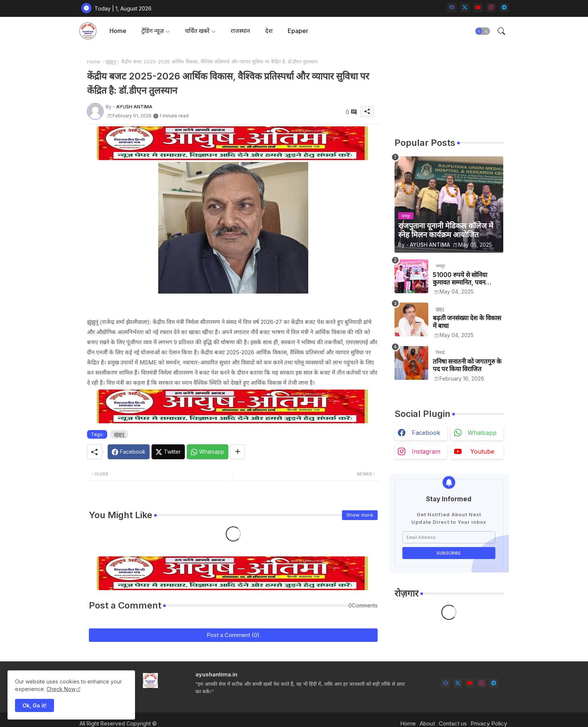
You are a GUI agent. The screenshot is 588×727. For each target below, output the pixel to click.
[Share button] (238, 452)
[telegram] (504, 8)
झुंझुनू (111, 61)
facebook (426, 433)
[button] (483, 31)
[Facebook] (129, 452)
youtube (482, 451)
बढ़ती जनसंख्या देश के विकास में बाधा (467, 322)
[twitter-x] (465, 8)
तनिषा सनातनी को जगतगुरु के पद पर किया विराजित (467, 365)
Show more (360, 515)
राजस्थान (240, 31)
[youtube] (478, 8)
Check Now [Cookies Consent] (61, 689)
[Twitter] (168, 452)
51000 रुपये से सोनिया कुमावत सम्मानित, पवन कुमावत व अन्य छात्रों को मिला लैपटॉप (466, 279)
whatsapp (482, 433)
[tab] (118, 31)
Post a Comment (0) (233, 635)
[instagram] (491, 8)
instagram (426, 451)
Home (118, 31)
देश (269, 31)
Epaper (298, 31)
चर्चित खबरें (197, 31)
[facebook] (452, 8)
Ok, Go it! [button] (34, 705)
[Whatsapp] (208, 452)
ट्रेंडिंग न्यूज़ (153, 31)
